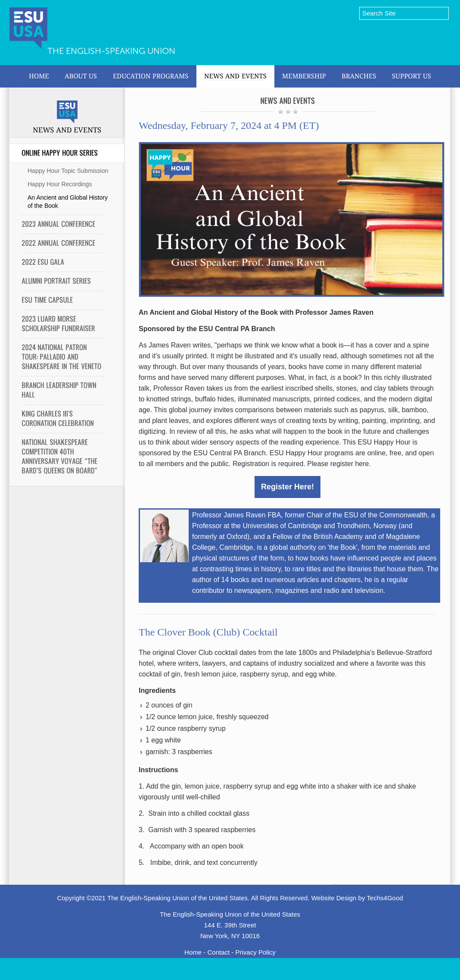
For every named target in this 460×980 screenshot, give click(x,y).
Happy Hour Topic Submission (68, 171)
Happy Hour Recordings (60, 184)
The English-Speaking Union (111, 51)
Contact (218, 952)
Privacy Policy (256, 952)
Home (193, 952)
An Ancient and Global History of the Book (68, 202)
